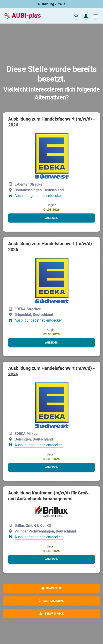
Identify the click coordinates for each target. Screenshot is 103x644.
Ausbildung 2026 (51, 4)
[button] (96, 16)
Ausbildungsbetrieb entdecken (39, 196)
